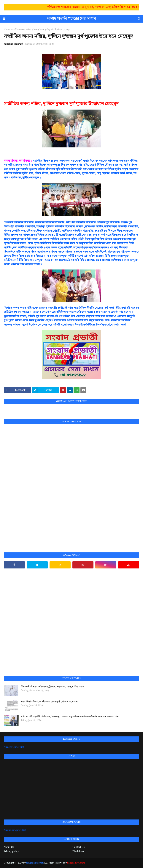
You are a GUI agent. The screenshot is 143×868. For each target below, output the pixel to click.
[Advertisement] (32, 484)
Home (7, 30)
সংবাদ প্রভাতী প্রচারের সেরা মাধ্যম (71, 19)
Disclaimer (78, 852)
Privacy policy (11, 852)
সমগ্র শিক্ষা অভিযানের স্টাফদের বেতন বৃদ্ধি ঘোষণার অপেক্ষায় (49, 702)
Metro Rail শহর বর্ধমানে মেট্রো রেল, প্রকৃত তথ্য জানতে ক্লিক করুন (52, 687)
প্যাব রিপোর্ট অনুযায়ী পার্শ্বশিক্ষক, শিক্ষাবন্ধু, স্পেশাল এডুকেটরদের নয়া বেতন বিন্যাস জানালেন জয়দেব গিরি (70, 717)
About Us (9, 847)
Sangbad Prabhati (13, 44)
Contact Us (78, 847)
